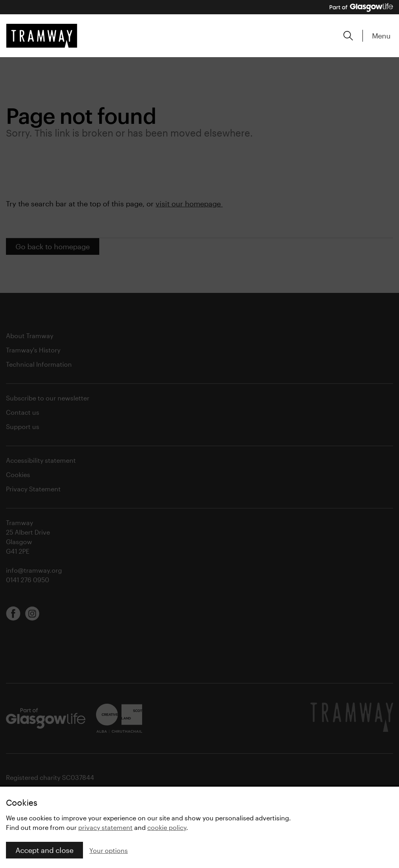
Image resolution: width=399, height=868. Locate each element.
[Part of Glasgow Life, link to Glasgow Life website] (361, 8)
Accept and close (44, 850)
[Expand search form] (348, 36)
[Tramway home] (42, 36)
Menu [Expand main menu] (381, 36)
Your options (109, 850)
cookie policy (167, 827)
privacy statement (105, 827)
